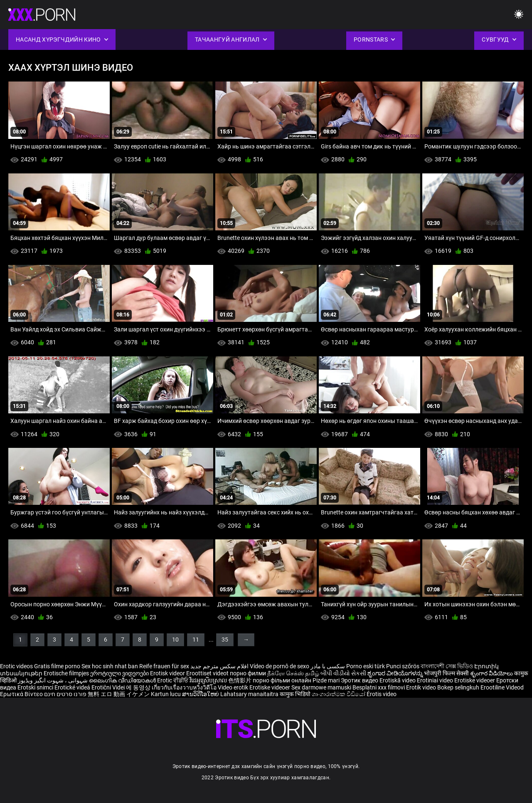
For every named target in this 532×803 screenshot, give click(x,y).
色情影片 (240, 680)
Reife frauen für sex (164, 666)
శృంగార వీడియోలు (492, 673)
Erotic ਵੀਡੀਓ (173, 680)
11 (196, 640)
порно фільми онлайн (282, 680)
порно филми (248, 673)
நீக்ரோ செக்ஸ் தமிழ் (293, 673)
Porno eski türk (366, 666)
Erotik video (422, 687)
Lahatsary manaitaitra (250, 694)
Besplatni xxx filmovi (379, 687)
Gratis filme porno (57, 666)
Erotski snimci (36, 687)
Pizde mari (326, 680)
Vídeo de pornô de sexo (280, 666)
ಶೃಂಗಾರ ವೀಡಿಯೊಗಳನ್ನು (396, 673)
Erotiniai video (436, 680)
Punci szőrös (403, 666)
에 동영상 (139, 687)
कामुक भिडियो (296, 694)
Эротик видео (360, 680)
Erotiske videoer (475, 680)
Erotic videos (17, 666)
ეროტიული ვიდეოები (120, 673)
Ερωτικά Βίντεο (22, 694)
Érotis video (382, 694)
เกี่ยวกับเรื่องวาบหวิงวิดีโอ (185, 687)
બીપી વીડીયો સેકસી (343, 673)
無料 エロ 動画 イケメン (119, 694)
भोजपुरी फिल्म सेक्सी (446, 673)
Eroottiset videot (208, 673)
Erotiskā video (398, 680)
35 (225, 640)
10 (175, 640)
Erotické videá (73, 687)
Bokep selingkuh (458, 687)
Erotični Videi (109, 687)
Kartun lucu (166, 694)
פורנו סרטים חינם (65, 694)
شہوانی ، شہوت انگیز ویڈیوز (53, 680)
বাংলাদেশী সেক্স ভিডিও (447, 666)
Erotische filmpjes (66, 673)
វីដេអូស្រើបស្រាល (209, 680)
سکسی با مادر (328, 666)
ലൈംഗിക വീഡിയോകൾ (123, 680)
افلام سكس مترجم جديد (219, 666)
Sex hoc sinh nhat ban (110, 666)
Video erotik (234, 687)
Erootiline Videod (502, 687)
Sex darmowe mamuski (321, 687)
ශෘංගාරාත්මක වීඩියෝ (339, 694)
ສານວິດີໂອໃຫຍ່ (201, 694)
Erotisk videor (168, 673)
